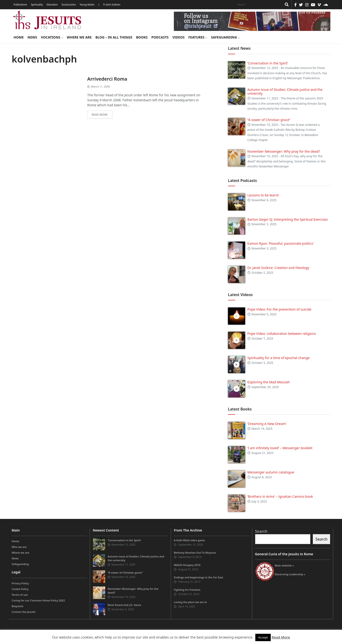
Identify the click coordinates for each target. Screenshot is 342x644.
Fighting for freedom (187, 590)
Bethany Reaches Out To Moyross (195, 553)
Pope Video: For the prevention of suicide (280, 309)
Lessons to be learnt (263, 195)
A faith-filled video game (189, 540)
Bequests (17, 606)
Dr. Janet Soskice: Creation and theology (278, 268)
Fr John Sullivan (112, 5)
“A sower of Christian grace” (269, 120)
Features (198, 37)
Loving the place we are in (190, 602)
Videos (178, 37)
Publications (20, 5)
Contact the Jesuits (24, 612)
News (32, 37)
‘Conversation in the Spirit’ (268, 63)
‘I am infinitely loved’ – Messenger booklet (280, 448)
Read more (100, 115)
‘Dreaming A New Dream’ (267, 424)
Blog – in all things (114, 37)
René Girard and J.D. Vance (124, 605)
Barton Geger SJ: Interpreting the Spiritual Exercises (288, 219)
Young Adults (87, 5)
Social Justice (69, 5)
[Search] (259, 5)
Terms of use (20, 595)
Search (261, 531)
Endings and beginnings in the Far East (198, 577)
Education (52, 5)
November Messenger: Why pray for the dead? (284, 151)
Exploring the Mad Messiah (269, 382)
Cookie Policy (20, 589)
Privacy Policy (20, 583)
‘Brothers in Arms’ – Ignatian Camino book (280, 496)
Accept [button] (263, 637)
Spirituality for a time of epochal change (279, 358)
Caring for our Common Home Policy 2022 (38, 600)
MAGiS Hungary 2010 (187, 565)
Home (19, 37)
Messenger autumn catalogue (271, 472)
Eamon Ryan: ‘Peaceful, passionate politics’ (281, 243)
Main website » (284, 565)
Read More (281, 637)
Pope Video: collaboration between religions (282, 334)
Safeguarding (225, 37)
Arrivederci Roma (107, 79)
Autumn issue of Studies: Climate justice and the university (285, 92)
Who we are (19, 547)
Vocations (52, 37)
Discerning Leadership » (290, 574)
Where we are (79, 37)
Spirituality (37, 5)
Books (142, 37)
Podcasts (160, 37)
